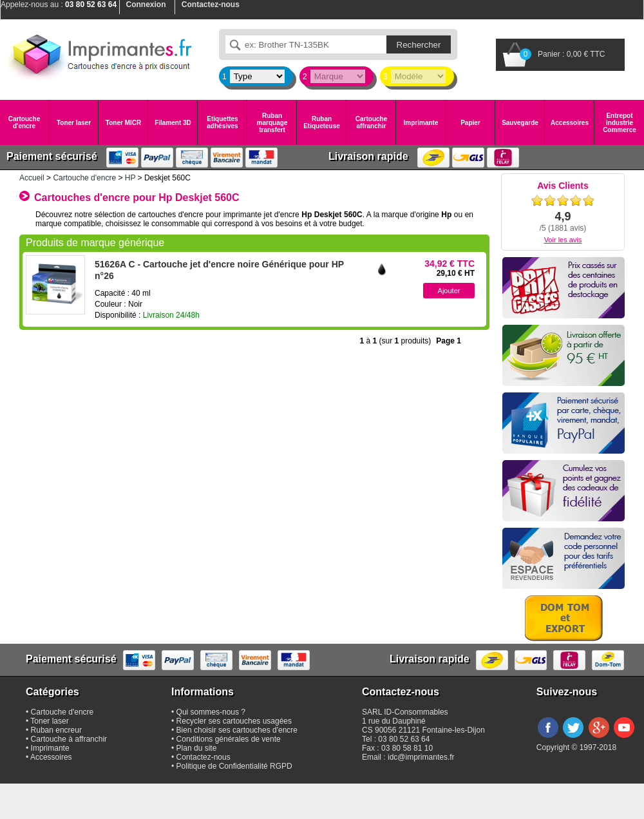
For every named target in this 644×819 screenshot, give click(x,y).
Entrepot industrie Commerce (620, 123)
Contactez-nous (204, 757)
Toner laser (74, 123)
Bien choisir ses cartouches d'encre (237, 730)
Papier (470, 123)
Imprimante (421, 123)
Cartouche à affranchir (69, 739)
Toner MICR (123, 123)
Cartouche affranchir (371, 122)
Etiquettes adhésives (222, 122)
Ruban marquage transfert (272, 123)
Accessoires (570, 123)
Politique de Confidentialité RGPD (234, 766)
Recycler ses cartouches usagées (234, 721)
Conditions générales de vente (229, 739)
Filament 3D (173, 123)
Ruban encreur (56, 730)
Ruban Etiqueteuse (322, 122)
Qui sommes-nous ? (211, 712)
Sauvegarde (520, 123)
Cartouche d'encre (24, 122)
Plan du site (197, 748)
